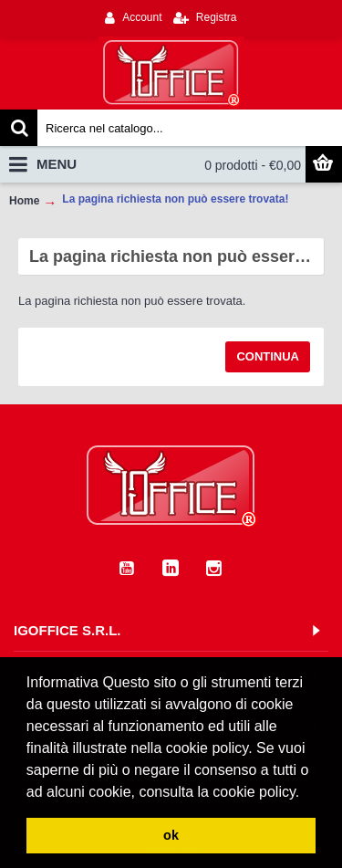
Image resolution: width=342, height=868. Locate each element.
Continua (268, 356)
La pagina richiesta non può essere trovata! (175, 199)
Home (24, 201)
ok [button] (171, 835)
